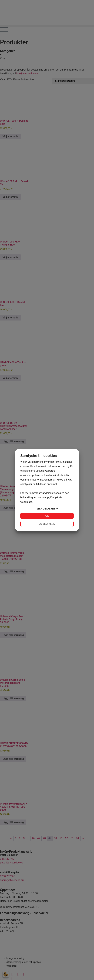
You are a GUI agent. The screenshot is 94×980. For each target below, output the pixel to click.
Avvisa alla (47, 524)
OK (47, 516)
